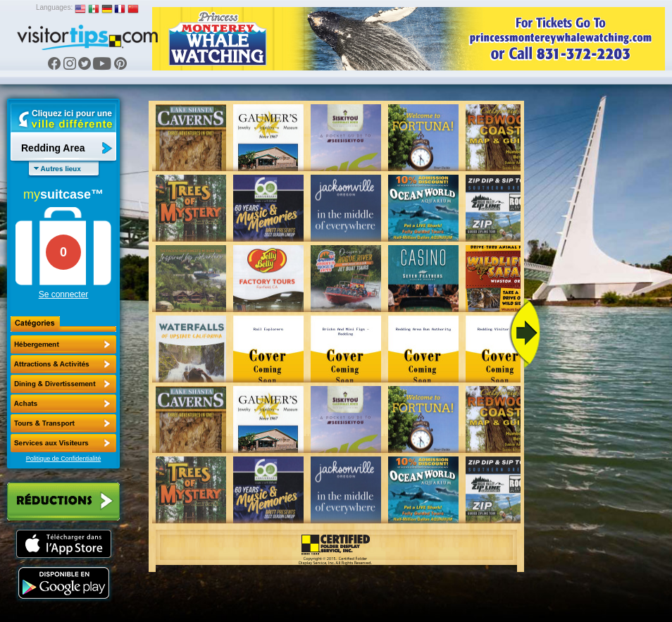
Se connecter (64, 294)
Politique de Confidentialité (64, 459)
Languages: (54, 7)
